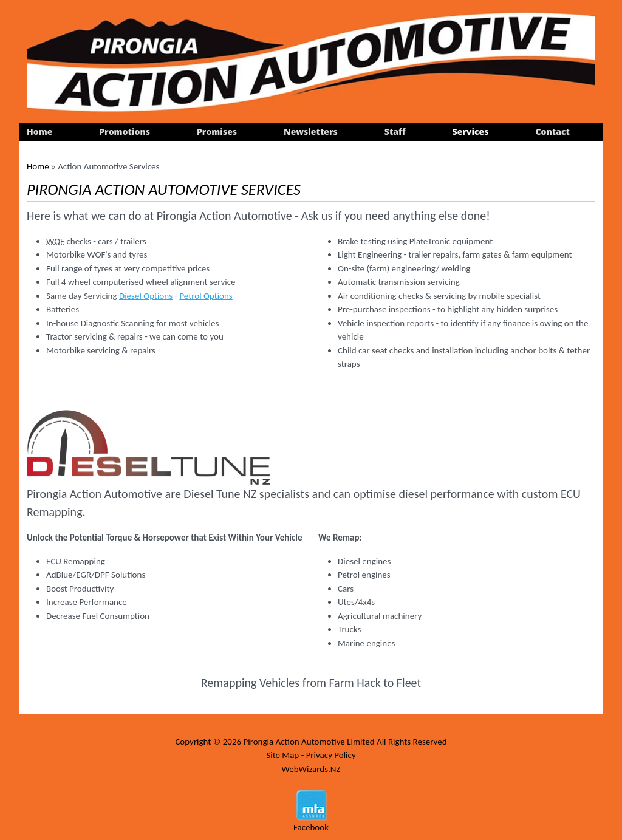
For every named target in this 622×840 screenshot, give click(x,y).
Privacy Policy (331, 755)
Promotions (125, 131)
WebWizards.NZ (311, 769)
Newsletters (311, 131)
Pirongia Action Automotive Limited (309, 742)
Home (39, 131)
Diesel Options (146, 296)
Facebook (311, 827)
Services (471, 131)
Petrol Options (206, 296)
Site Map (282, 755)
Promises (217, 131)
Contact (552, 131)
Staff (395, 131)
